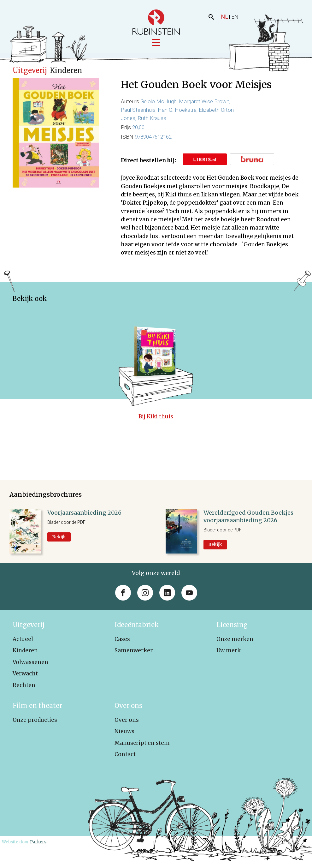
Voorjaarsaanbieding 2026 (84, 513)
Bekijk (59, 537)
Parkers (38, 842)
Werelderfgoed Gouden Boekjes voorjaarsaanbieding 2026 (248, 517)
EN (235, 17)
